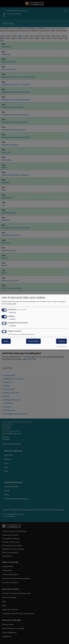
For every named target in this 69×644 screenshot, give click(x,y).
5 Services (12, 326)
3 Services (12, 312)
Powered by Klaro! (62, 347)
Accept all (61, 341)
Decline (6, 341)
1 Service (11, 319)
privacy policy (12, 304)
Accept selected (33, 341)
